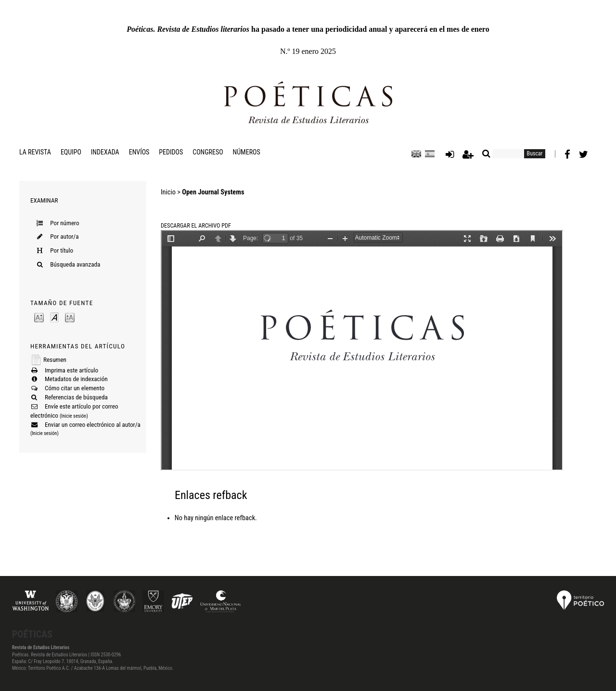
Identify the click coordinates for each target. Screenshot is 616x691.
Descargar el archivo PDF (196, 226)
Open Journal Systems (213, 192)
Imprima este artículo (71, 370)
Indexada (105, 152)
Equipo (71, 152)
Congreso (208, 152)
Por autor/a (64, 237)
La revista (35, 152)
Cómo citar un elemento (75, 388)
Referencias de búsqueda (76, 397)
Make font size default (54, 317)
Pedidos (171, 152)
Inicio (168, 192)
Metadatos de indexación (76, 379)
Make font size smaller (39, 317)
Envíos (139, 152)
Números (247, 152)
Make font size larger (70, 317)
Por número (64, 223)
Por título (62, 250)
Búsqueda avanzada (75, 264)
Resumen (55, 360)
